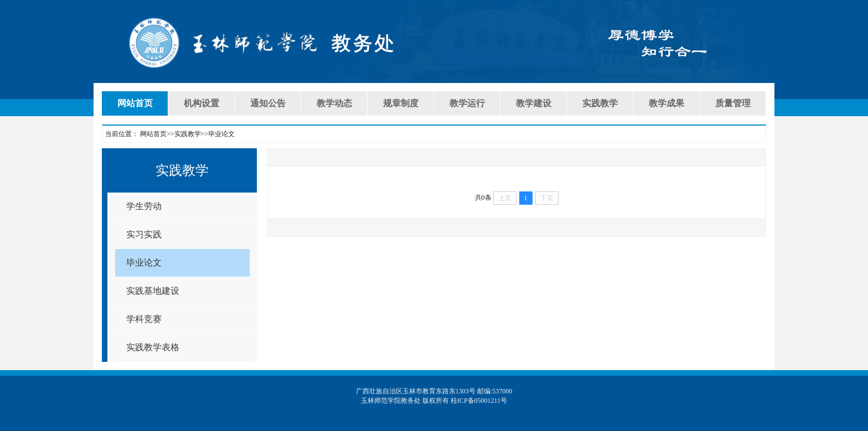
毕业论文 (144, 263)
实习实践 (144, 234)
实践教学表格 (153, 347)
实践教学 (600, 103)
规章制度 (401, 103)
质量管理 (733, 103)
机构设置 (201, 103)
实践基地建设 (153, 291)
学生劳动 (144, 206)
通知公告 (268, 103)
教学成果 (666, 103)
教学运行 (467, 103)
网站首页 (135, 103)
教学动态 (334, 103)
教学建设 (534, 103)
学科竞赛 (144, 319)
